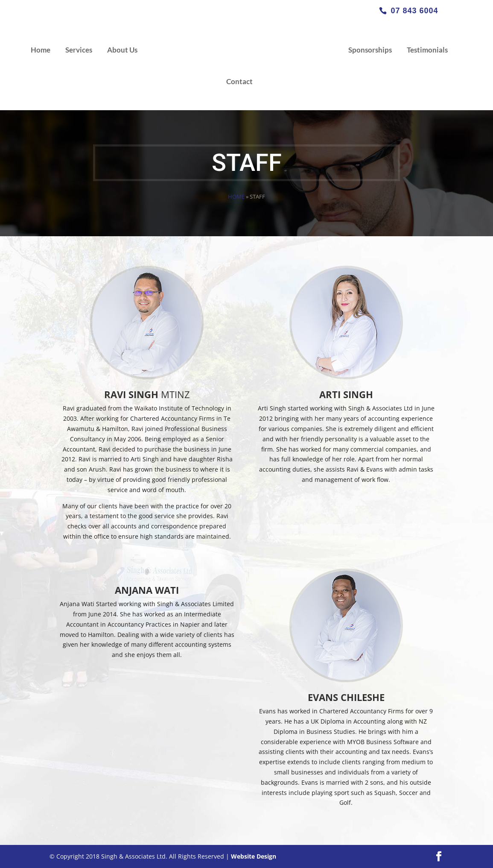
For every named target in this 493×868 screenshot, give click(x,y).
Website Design (254, 856)
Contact (239, 82)
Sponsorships (370, 51)
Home (41, 51)
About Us (122, 51)
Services (79, 51)
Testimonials (427, 51)
